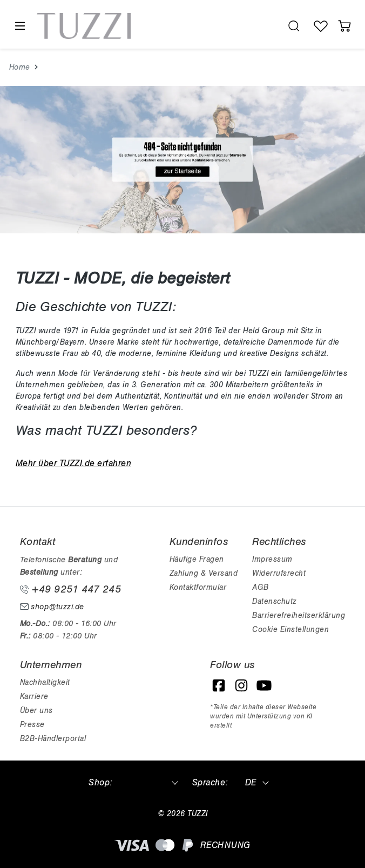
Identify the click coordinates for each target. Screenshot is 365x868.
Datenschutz (274, 601)
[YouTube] (264, 685)
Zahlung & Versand (204, 573)
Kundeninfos (199, 542)
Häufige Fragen (197, 559)
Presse (32, 725)
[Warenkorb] (344, 26)
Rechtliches (279, 542)
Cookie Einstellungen (290, 630)
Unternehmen (51, 665)
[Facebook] (219, 685)
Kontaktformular (198, 587)
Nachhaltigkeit (45, 682)
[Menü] (19, 26)
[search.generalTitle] (294, 26)
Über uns (36, 711)
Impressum (272, 559)
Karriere (34, 697)
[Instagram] (241, 685)
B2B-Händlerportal (53, 739)
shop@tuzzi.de (52, 607)
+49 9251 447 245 (71, 589)
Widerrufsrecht (279, 573)
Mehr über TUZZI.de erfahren (74, 463)
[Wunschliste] (321, 26)
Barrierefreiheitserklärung (299, 615)
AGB (261, 587)
